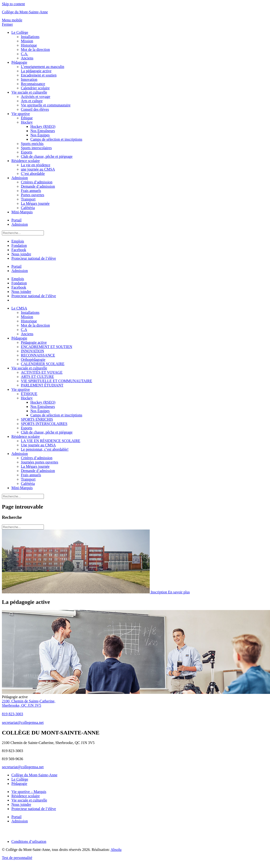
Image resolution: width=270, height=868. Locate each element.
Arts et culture (32, 101)
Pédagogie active (34, 342)
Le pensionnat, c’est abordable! (45, 449)
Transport (28, 199)
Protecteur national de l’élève (34, 258)
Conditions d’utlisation (29, 842)
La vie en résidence (36, 165)
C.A (24, 330)
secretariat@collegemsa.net (23, 767)
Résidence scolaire (26, 161)
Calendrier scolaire (35, 88)
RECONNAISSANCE (38, 355)
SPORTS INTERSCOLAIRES (44, 424)
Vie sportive (21, 114)
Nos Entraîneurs (43, 131)
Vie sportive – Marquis (29, 792)
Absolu (116, 850)
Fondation (19, 246)
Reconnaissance (33, 84)
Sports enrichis (32, 144)
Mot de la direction (35, 50)
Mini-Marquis (22, 212)
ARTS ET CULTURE (37, 377)
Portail (16, 220)
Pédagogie (19, 62)
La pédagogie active (36, 71)
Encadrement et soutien (39, 75)
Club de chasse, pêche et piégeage (47, 156)
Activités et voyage (36, 97)
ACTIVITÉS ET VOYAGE (42, 372)
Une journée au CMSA (38, 445)
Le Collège (20, 32)
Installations (30, 37)
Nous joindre (21, 254)
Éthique (27, 118)
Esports (27, 152)
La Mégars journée (35, 203)
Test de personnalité (17, 858)
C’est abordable (33, 174)
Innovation (29, 79)
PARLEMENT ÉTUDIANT (42, 385)
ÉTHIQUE (29, 394)
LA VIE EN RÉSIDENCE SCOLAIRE (51, 441)
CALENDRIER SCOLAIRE (43, 364)
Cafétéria (28, 208)
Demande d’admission (38, 186)
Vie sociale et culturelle (29, 92)
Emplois (18, 241)
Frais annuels (31, 191)
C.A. (24, 54)
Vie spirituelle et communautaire (46, 105)
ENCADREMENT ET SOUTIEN (47, 347)
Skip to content (13, 4)
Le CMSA (19, 308)
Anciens (27, 58)
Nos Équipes (40, 135)
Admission (20, 178)
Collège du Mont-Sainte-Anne (25, 12)
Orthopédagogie (33, 360)
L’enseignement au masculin (42, 67)
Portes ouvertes (33, 195)
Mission (27, 41)
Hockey (27, 122)
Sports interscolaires (36, 148)
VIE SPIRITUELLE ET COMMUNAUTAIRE (56, 381)
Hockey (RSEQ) (43, 126)
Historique (29, 45)
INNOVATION (32, 351)
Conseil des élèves (35, 109)
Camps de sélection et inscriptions (56, 139)
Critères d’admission (37, 182)
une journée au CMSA (38, 169)
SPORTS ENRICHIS (37, 419)
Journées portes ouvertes (40, 462)
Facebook (19, 250)
